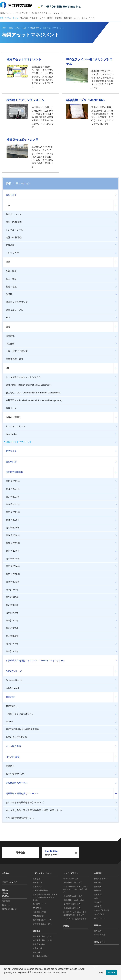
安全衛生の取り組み (72, 904)
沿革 (96, 898)
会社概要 (98, 887)
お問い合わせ (8, 13)
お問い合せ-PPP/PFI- (16, 774)
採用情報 (70, 18)
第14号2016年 (13, 551)
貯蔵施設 (10, 245)
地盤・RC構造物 (14, 237)
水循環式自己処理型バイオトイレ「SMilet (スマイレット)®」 (36, 661)
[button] (5, 976)
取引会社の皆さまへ (43, 13)
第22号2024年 (13, 489)
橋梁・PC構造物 (14, 222)
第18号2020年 (13, 520)
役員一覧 (98, 890)
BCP (8, 318)
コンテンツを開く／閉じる (116, 205)
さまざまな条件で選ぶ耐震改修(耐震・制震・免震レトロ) (34, 810)
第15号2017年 (13, 543)
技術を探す (11, 195)
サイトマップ (24, 13)
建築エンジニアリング (17, 302)
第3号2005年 (12, 636)
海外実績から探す (40, 956)
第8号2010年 (12, 597)
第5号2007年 (12, 621)
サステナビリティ (40, 18)
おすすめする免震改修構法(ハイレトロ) (25, 803)
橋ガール (6, 905)
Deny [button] (100, 972)
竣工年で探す (38, 948)
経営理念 (98, 883)
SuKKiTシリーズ (14, 671)
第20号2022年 (13, 504)
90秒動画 (6, 901)
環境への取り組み (71, 879)
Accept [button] (111, 972)
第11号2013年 (13, 574)
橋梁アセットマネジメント (19, 442)
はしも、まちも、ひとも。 (87, 18)
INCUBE (10, 722)
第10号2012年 (13, 582)
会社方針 (98, 895)
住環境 (9, 294)
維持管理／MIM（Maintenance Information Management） (34, 400)
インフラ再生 (12, 253)
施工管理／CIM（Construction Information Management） (34, 393)
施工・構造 (11, 279)
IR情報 (52, 18)
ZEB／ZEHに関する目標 (76, 919)
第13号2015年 (13, 559)
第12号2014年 (13, 566)
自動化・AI (11, 408)
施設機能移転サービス (17, 783)
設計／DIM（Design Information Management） (29, 385)
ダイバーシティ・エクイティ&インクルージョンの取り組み (76, 889)
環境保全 (10, 344)
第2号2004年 (12, 644)
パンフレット (100, 918)
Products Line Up (14, 680)
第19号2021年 (13, 512)
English (59, 13)
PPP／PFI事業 (13, 757)
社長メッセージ (101, 879)
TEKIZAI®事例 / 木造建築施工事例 (22, 729)
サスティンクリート (16, 426)
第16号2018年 (13, 535)
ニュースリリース (10, 882)
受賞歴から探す (39, 944)
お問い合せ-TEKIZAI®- (17, 737)
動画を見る (11, 451)
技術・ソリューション (11, 18)
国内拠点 (98, 902)
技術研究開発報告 (14, 472)
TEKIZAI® (11, 697)
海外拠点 (98, 906)
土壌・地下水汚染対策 (17, 351)
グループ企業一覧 (102, 910)
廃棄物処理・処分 (14, 359)
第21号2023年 (13, 497)
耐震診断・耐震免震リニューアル (22, 794)
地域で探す (37, 952)
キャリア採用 (100, 935)
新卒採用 (98, 931)
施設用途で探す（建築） (43, 940)
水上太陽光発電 (13, 746)
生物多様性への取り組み (74, 900)
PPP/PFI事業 (38, 916)
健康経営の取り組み (72, 908)
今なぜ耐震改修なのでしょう (20, 818)
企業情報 (61, 18)
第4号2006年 (12, 628)
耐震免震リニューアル (42, 924)
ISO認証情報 (99, 914)
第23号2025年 (13, 481)
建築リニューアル (14, 310)
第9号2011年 (12, 590)
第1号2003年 (12, 651)
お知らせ (6, 873)
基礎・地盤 (11, 287)
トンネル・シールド (16, 230)
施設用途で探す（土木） (43, 936)
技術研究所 (11, 462)
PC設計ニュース (14, 214)
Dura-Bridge (11, 434)
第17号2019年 (13, 528)
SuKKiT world (12, 688)
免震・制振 (11, 271)
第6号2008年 (12, 613)
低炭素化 (10, 336)
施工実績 (26, 18)
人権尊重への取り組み (73, 883)
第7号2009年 (12, 605)
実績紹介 (10, 766)
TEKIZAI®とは (13, 706)
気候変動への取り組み (73, 896)
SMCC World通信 (9, 909)
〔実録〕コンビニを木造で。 (20, 714)
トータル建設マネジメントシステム (23, 377)
